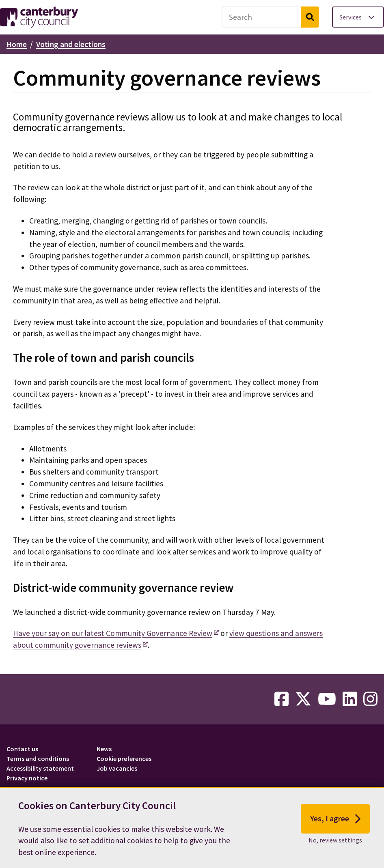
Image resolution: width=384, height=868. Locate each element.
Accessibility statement (40, 768)
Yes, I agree (335, 821)
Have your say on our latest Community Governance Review (113, 633)
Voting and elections (71, 44)
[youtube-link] (327, 699)
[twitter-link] (303, 699)
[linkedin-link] (350, 699)
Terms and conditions (38, 758)
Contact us (22, 749)
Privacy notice (27, 778)
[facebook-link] (282, 699)
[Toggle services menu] (358, 17)
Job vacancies (117, 768)
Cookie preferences (124, 758)
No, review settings (335, 842)
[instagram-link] (370, 699)
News (104, 749)
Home (17, 44)
